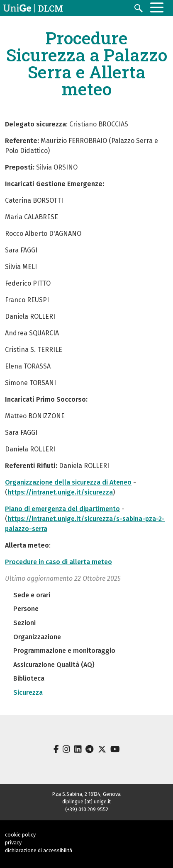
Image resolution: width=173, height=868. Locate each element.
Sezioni (24, 623)
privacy (13, 843)
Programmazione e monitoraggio (64, 651)
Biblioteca (29, 678)
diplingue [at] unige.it (86, 801)
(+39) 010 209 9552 (87, 809)
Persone (26, 609)
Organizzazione (37, 637)
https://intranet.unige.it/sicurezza (60, 492)
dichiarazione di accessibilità (39, 850)
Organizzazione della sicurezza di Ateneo (68, 482)
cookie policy (20, 835)
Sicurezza (28, 692)
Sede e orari (32, 595)
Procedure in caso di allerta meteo (58, 562)
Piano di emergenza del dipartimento (62, 509)
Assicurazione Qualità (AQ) (54, 665)
